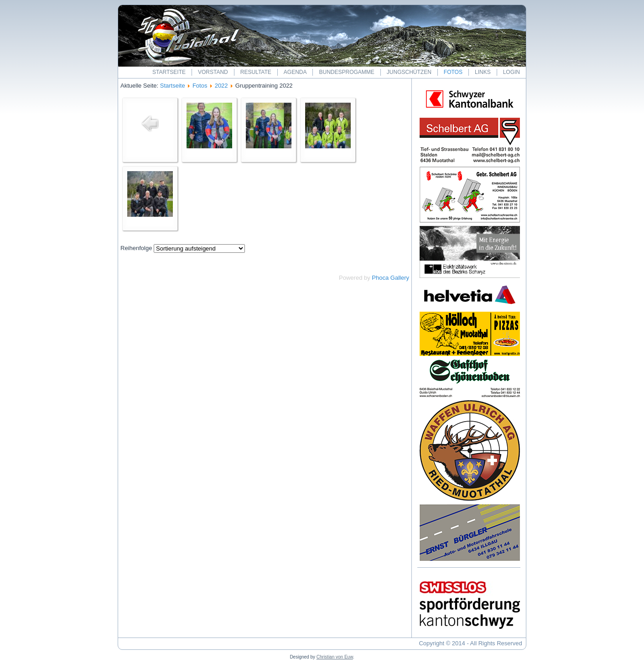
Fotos (453, 72)
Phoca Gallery (390, 278)
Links (483, 72)
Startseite (169, 72)
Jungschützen (409, 72)
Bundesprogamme (346, 72)
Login (512, 72)
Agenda (295, 72)
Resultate (256, 72)
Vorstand (213, 72)
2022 (221, 86)
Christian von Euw (335, 657)
